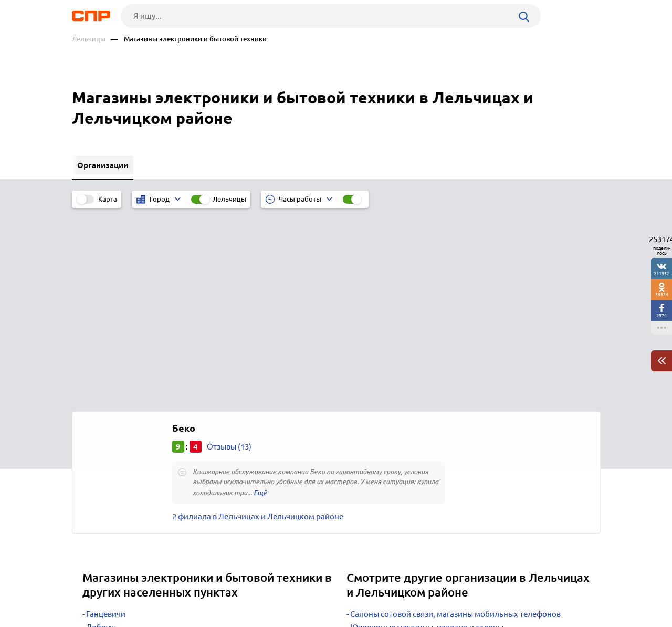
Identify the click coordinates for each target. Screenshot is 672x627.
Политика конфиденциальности (213, 619)
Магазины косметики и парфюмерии (418, 446)
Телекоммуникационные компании (416, 472)
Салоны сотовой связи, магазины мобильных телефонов (455, 420)
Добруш (101, 433)
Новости (156, 588)
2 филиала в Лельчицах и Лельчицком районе (258, 322)
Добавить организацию (553, 588)
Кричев (99, 459)
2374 (661, 315)
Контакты (307, 588)
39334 (662, 294)
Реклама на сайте (231, 588)
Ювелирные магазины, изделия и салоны (427, 433)
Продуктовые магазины (394, 459)
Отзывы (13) (229, 252)
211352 (661, 273)
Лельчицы (89, 39)
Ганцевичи (106, 420)
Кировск (102, 472)
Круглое (101, 446)
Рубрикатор (91, 588)
